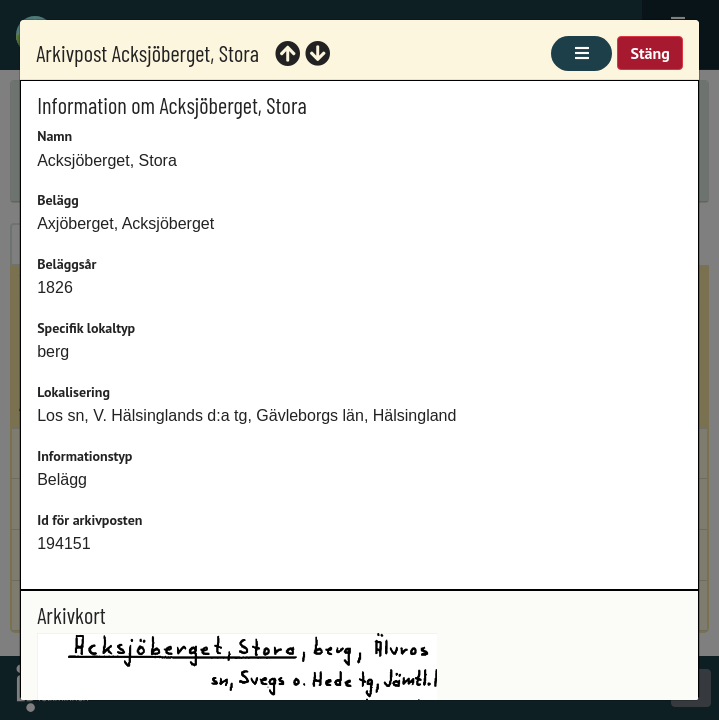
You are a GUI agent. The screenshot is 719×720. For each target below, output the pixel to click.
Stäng (649, 53)
